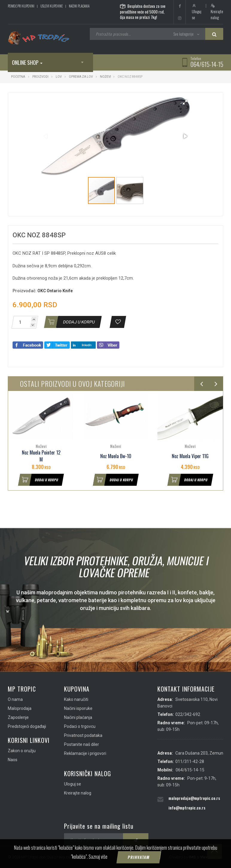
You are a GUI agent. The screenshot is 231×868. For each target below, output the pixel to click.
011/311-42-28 (190, 761)
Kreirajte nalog (217, 12)
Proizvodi (41, 77)
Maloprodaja (20, 708)
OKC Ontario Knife (55, 291)
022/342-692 (188, 714)
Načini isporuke (78, 708)
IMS (192, 857)
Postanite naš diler (82, 744)
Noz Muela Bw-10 (116, 456)
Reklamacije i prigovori (85, 753)
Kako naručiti (76, 699)
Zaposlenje (18, 717)
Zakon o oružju (22, 751)
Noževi (105, 77)
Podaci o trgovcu (80, 726)
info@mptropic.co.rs (187, 808)
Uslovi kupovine (52, 6)
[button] (185, 102)
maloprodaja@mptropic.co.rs (194, 798)
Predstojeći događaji (27, 726)
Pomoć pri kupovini (21, 6)
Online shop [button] (27, 62)
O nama (15, 699)
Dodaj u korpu (39, 480)
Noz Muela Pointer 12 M (41, 456)
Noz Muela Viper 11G (190, 456)
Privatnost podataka (83, 735)
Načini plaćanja (79, 6)
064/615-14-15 (207, 64)
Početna (18, 77)
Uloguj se (197, 12)
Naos (13, 760)
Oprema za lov (81, 77)
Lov (59, 77)
